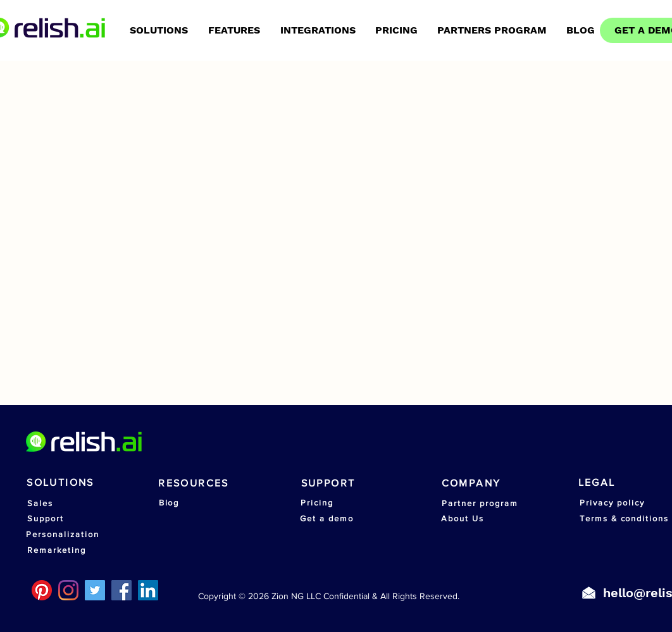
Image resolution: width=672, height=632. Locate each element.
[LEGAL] (597, 482)
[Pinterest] (42, 590)
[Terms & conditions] (624, 518)
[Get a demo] (327, 518)
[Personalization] (63, 534)
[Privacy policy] (612, 503)
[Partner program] (480, 503)
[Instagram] (68, 590)
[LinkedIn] (148, 590)
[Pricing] (317, 503)
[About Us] (463, 518)
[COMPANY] (471, 483)
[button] (318, 30)
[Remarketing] (57, 550)
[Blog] (169, 503)
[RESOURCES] (194, 483)
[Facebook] (121, 590)
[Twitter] (95, 590)
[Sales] (40, 503)
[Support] (46, 518)
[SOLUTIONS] (60, 482)
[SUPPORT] (328, 483)
